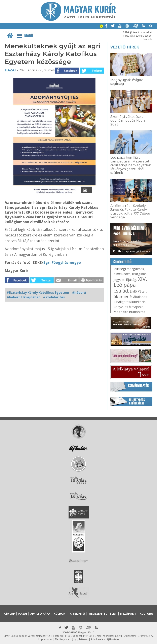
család (121, 291)
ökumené (123, 296)
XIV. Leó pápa (130, 282)
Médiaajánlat (62, 639)
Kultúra (146, 614)
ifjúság (131, 280)
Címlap (10, 614)
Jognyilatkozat (80, 639)
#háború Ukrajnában (24, 297)
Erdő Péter (138, 291)
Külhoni (60, 614)
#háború (79, 293)
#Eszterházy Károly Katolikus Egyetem (38, 293)
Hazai (10, 70)
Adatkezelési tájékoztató (105, 639)
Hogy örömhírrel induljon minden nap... (129, 236)
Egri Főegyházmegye (62, 262)
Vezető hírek (125, 47)
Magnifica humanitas (129, 312)
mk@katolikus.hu (112, 636)
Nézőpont (128, 614)
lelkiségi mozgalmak (129, 269)
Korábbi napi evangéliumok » (132, 251)
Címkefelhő (123, 262)
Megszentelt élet (103, 614)
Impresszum (45, 639)
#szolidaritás (54, 297)
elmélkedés (122, 274)
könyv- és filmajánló (129, 307)
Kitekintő (77, 614)
